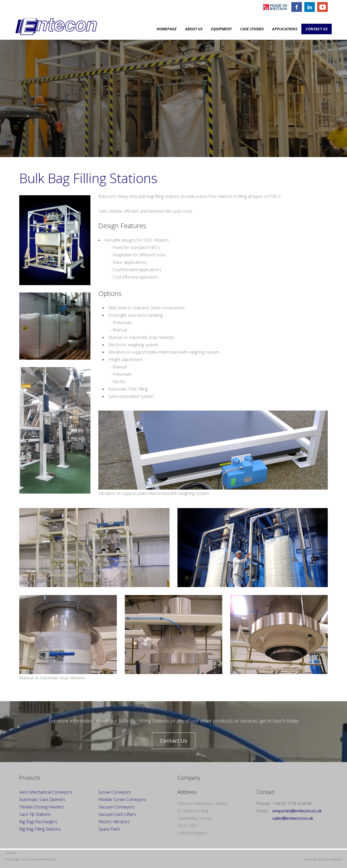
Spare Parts (109, 829)
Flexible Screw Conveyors (122, 799)
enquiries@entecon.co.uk (297, 811)
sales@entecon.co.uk (293, 818)
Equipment (221, 29)
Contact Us (317, 29)
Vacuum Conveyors (117, 807)
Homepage (167, 29)
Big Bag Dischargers (38, 822)
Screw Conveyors (115, 792)
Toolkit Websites (332, 859)
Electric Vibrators (114, 822)
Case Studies (252, 29)
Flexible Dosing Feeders (42, 807)
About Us (194, 29)
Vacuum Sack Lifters (117, 814)
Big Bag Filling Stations (40, 829)
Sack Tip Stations (35, 814)
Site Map (11, 853)
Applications (285, 29)
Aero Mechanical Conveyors (46, 792)
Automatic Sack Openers (42, 799)
